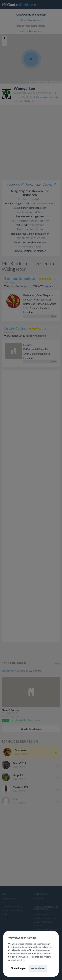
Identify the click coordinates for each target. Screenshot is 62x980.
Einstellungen (18, 968)
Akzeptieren (38, 968)
